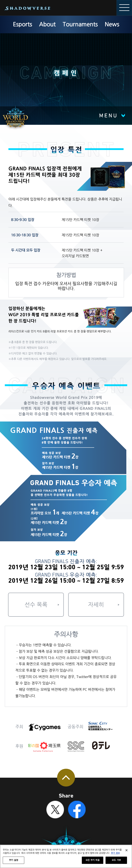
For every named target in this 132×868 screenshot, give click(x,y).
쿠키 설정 (13, 860)
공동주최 (75, 727)
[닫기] (126, 850)
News (112, 24)
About (47, 24)
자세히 (96, 605)
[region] (66, 856)
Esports (22, 24)
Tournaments (80, 24)
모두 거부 (116, 860)
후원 (19, 746)
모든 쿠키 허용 (93, 860)
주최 (19, 727)
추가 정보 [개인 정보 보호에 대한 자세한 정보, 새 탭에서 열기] (115, 853)
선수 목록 (36, 605)
